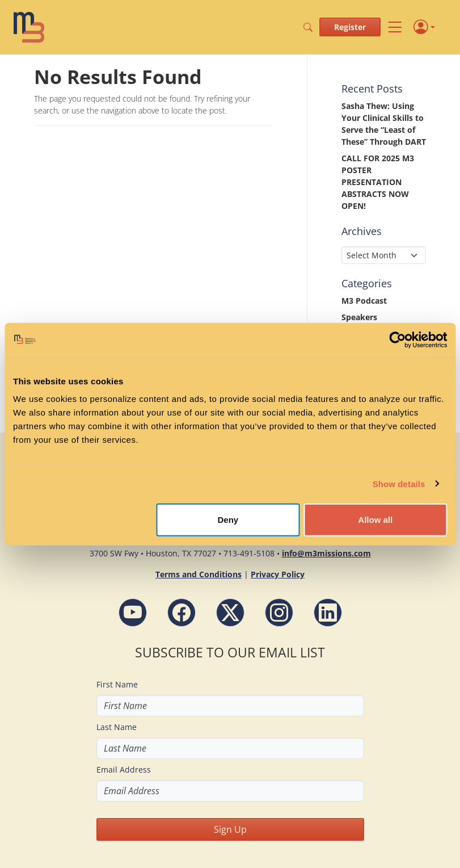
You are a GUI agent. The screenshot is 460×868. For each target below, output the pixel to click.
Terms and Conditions (199, 574)
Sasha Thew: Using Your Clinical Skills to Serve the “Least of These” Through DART (384, 124)
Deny (228, 520)
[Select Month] (384, 255)
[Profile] (424, 28)
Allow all (375, 520)
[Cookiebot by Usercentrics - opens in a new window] (397, 339)
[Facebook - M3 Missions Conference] (182, 613)
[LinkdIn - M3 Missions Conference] (328, 613)
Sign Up (230, 829)
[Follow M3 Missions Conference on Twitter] (230, 613)
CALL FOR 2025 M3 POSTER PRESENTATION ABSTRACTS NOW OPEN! (378, 182)
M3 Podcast (364, 301)
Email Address (124, 770)
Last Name (117, 727)
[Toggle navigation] (395, 27)
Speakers (359, 317)
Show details (399, 483)
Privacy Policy (278, 574)
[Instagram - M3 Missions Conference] (279, 613)
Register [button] (350, 27)
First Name (117, 684)
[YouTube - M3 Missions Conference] (133, 613)
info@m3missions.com (326, 553)
